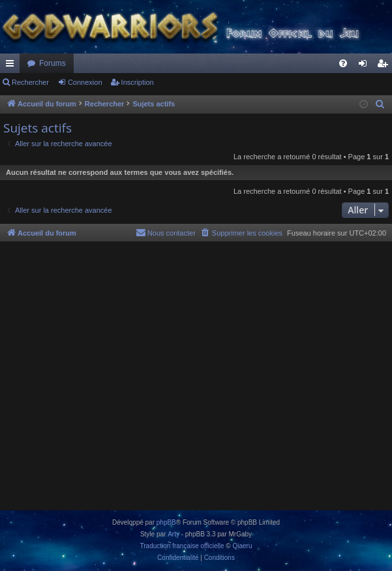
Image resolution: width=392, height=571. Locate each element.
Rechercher (30, 82)
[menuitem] (343, 63)
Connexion (85, 82)
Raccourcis (12, 66)
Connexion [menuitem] (366, 66)
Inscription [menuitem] (385, 66)
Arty (173, 534)
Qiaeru (242, 546)
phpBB (166, 522)
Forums (53, 63)
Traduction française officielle (182, 546)
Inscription (138, 82)
